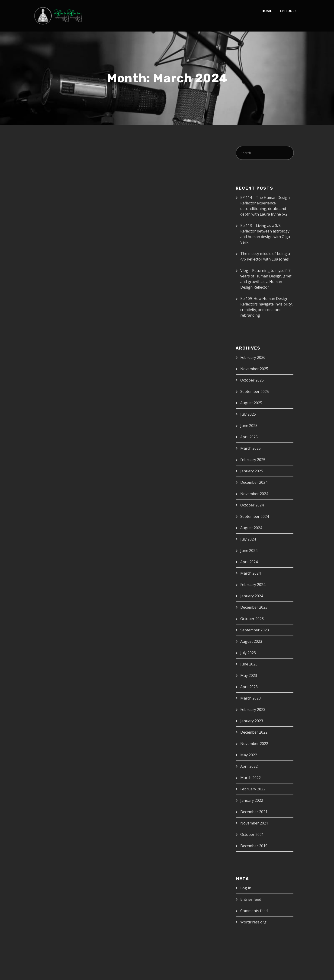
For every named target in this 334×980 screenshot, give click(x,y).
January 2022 (252, 800)
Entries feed (251, 899)
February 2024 (253, 585)
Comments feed (254, 911)
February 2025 (253, 460)
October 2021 (252, 834)
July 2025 (248, 414)
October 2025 (252, 380)
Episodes (288, 11)
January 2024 (252, 596)
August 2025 (251, 403)
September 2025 (255, 391)
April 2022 (249, 766)
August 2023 (251, 641)
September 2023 (255, 630)
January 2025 (252, 471)
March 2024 (250, 573)
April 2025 (249, 437)
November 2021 (254, 823)
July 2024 (248, 539)
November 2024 (254, 494)
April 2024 (249, 562)
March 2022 (250, 778)
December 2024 (254, 482)
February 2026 (253, 357)
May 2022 (249, 755)
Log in (246, 888)
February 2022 (253, 789)
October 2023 (252, 619)
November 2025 (254, 369)
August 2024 (251, 528)
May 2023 (249, 675)
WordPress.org (253, 922)
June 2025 (249, 426)
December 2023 (254, 607)
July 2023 (248, 653)
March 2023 (250, 698)
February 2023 (253, 710)
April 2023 (249, 687)
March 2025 (250, 448)
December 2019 (254, 846)
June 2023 (249, 664)
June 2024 (249, 550)
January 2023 (252, 721)
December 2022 (254, 732)
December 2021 (254, 812)
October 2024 (252, 505)
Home (267, 11)
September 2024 (255, 516)
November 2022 (254, 744)
